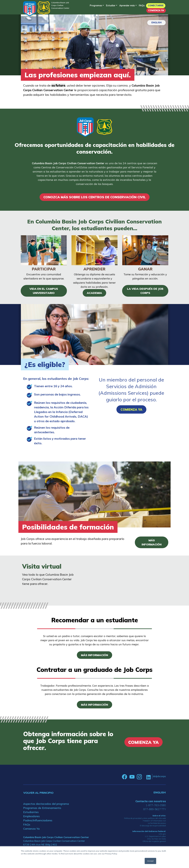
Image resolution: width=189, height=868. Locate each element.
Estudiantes (31, 813)
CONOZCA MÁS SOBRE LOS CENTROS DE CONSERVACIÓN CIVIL (94, 198)
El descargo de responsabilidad (153, 826)
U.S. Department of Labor (155, 837)
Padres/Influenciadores (38, 821)
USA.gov (162, 835)
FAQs (142, 6)
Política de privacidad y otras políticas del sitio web (145, 819)
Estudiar (111, 6)
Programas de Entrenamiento (42, 809)
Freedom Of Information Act (154, 821)
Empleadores (31, 817)
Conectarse (156, 6)
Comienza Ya (156, 10)
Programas (96, 6)
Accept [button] (150, 861)
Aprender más (127, 6)
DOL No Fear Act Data (157, 840)
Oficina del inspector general (154, 842)
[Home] (30, 9)
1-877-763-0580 (156, 806)
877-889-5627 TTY (155, 810)
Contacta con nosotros (151, 802)
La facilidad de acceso (157, 824)
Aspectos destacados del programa (46, 804)
